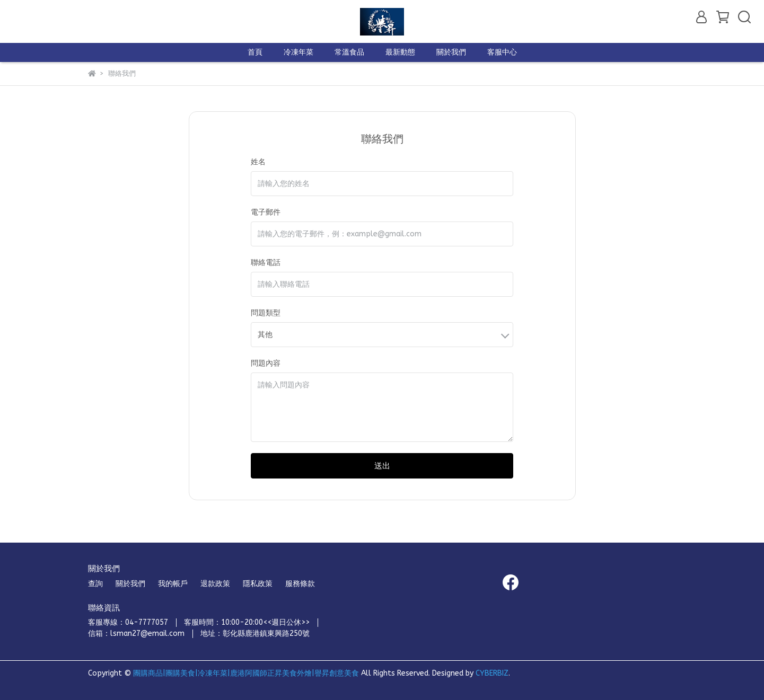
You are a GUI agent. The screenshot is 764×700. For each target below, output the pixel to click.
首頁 (255, 52)
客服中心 (502, 52)
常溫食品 (349, 52)
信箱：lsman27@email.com (136, 633)
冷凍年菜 (298, 52)
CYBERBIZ (492, 673)
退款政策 (215, 584)
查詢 (95, 584)
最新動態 (400, 52)
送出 (382, 466)
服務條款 (300, 584)
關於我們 (451, 52)
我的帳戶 (173, 584)
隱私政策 (258, 584)
